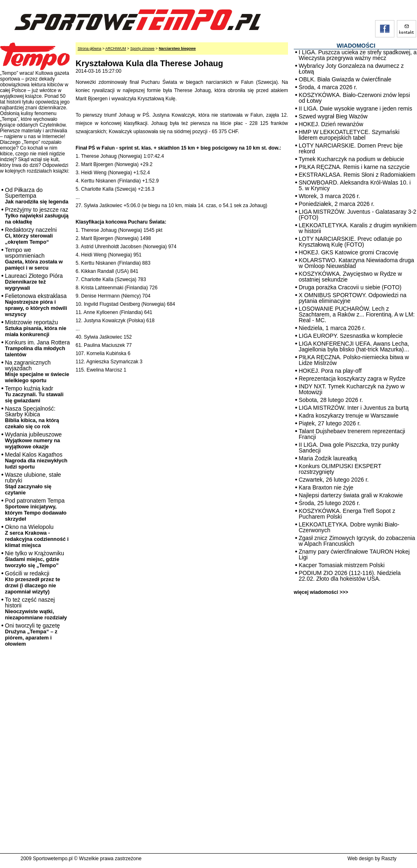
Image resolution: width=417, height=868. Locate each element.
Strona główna (90, 48)
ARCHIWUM (116, 48)
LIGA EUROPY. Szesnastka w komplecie (351, 336)
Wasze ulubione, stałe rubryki (33, 484)
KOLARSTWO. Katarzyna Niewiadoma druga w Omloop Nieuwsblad (356, 263)
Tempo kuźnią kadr (34, 394)
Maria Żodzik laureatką (328, 458)
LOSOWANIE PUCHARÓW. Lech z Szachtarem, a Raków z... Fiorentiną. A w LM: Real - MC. (357, 314)
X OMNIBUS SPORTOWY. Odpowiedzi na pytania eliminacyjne (352, 298)
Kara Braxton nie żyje (326, 487)
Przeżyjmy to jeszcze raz (37, 216)
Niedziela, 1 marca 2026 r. (332, 328)
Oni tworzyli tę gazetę (32, 635)
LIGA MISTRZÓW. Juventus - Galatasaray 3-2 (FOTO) (357, 215)
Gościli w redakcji (32, 582)
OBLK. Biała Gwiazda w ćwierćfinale (345, 79)
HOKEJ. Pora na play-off (330, 371)
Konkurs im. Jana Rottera (37, 348)
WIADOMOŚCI (356, 46)
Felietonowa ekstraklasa (36, 305)
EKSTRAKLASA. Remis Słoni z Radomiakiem (357, 175)
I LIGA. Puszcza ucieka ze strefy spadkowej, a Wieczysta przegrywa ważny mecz (358, 55)
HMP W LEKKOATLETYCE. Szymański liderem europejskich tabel (349, 135)
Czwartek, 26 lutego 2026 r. (334, 480)
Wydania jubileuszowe (33, 440)
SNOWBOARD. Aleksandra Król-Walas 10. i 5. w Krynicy (355, 185)
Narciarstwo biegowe (177, 48)
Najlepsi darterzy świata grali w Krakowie (351, 495)
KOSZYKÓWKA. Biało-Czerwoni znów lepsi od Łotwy (354, 98)
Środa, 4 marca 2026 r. (328, 87)
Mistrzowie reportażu (36, 328)
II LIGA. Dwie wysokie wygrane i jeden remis (355, 108)
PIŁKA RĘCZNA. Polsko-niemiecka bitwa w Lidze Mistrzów (354, 360)
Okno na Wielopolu (37, 536)
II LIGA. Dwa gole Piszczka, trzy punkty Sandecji (349, 448)
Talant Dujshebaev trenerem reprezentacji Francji (352, 434)
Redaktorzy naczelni (31, 236)
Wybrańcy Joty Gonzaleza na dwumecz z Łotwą (351, 69)
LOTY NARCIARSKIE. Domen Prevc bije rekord (351, 148)
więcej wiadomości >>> (321, 592)
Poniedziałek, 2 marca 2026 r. (336, 204)
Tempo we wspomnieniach (34, 259)
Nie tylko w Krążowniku (35, 559)
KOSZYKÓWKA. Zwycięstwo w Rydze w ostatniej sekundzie (350, 277)
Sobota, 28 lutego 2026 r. (331, 400)
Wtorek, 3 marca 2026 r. (329, 196)
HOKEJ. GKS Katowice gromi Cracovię (349, 252)
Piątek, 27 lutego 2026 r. (330, 423)
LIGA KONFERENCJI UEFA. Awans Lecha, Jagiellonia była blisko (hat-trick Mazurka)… (354, 346)
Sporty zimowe (142, 48)
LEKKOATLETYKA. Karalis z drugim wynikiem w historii (358, 228)
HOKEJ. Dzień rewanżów (331, 124)
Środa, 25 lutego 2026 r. (329, 503)
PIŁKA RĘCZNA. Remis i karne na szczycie (354, 167)
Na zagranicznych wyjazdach (37, 371)
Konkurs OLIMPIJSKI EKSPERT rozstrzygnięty (340, 469)
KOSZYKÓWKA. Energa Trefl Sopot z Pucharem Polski (347, 514)
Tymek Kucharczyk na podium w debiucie (351, 159)
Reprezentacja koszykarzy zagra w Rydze (352, 379)
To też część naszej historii (36, 608)
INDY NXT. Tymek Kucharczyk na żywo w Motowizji (352, 389)
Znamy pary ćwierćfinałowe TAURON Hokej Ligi (354, 554)
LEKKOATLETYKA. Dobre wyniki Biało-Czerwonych (349, 527)
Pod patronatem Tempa (36, 510)
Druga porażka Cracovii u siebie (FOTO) (350, 287)
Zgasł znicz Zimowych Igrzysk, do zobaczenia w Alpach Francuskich (357, 541)
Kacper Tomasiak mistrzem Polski (342, 565)
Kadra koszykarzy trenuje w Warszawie (349, 416)
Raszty (389, 859)
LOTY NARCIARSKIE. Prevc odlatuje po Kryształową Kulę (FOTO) (350, 242)
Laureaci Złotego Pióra (34, 282)
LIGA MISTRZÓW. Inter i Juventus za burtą (354, 408)
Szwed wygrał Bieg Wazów (333, 116)
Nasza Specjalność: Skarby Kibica (32, 417)
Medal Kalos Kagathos (36, 461)
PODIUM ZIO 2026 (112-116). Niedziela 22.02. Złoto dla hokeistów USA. (350, 576)
